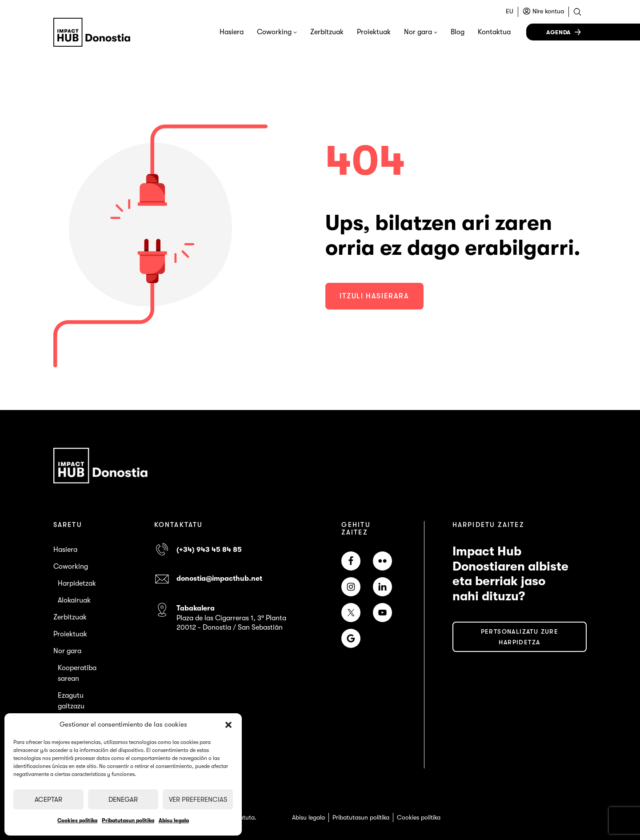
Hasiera (232, 32)
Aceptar (48, 800)
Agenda (559, 32)
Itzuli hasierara (374, 296)
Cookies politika (77, 820)
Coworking (274, 32)
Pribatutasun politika (128, 820)
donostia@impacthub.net (219, 579)
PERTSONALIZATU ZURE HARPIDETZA (520, 637)
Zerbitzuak (327, 32)
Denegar (123, 800)
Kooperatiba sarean (77, 673)
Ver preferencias (198, 800)
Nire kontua (548, 11)
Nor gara (418, 32)
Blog (458, 32)
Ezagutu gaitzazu (71, 701)
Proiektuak (374, 32)
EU (510, 11)
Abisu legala (174, 820)
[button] (228, 725)
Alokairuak (74, 600)
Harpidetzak (77, 583)
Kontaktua (494, 32)
